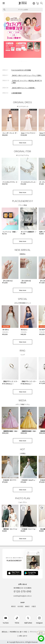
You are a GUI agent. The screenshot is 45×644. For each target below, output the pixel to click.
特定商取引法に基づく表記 (18, 632)
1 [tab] (18, 61)
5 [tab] (25, 61)
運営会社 (5, 632)
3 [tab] (22, 61)
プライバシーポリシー (37, 632)
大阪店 (34, 606)
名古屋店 (20, 606)
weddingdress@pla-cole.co (22, 596)
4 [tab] (24, 61)
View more (23, 143)
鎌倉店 (27, 606)
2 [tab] (20, 61)
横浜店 (13, 606)
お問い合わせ (23, 636)
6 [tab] (27, 61)
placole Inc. (21, 642)
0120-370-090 (23, 592)
